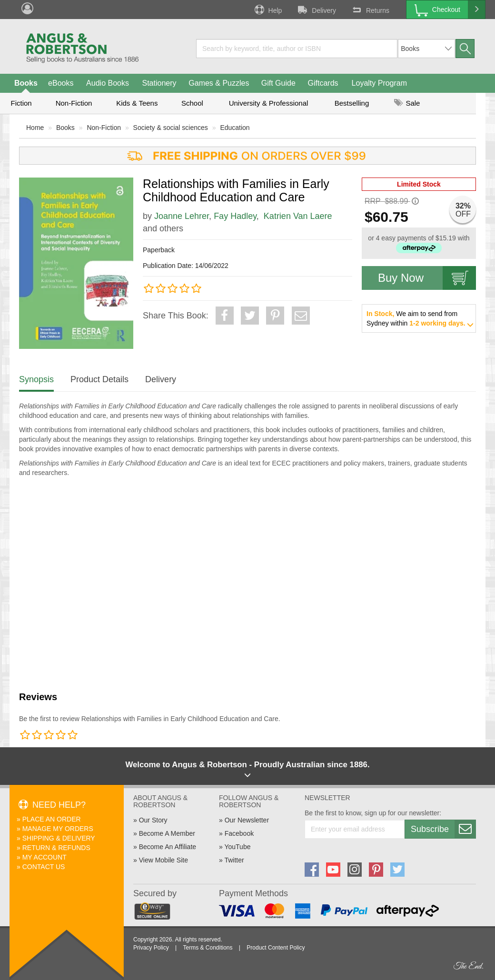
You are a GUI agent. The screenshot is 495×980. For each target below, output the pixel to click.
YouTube (237, 847)
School (192, 103)
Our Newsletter (247, 820)
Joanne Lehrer (182, 216)
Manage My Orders (58, 829)
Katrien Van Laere (298, 216)
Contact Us (44, 867)
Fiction (21, 103)
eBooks (61, 83)
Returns (370, 10)
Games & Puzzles (219, 83)
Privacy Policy (151, 948)
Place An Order (52, 819)
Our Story (153, 820)
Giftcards (323, 83)
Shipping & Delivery (59, 838)
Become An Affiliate (168, 847)
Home (35, 128)
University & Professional (269, 103)
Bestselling (352, 103)
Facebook (239, 833)
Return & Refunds (56, 848)
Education (235, 128)
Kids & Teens (137, 103)
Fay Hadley (235, 216)
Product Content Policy (276, 948)
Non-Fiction (74, 103)
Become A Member (167, 833)
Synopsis (36, 379)
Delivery (316, 10)
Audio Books (108, 83)
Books (26, 83)
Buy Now (427, 278)
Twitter (234, 860)
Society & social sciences (171, 128)
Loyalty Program (380, 83)
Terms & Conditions (208, 948)
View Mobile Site (163, 860)
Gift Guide (278, 83)
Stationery (159, 83)
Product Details (99, 379)
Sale (407, 103)
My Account (45, 857)
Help (267, 10)
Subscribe (443, 829)
